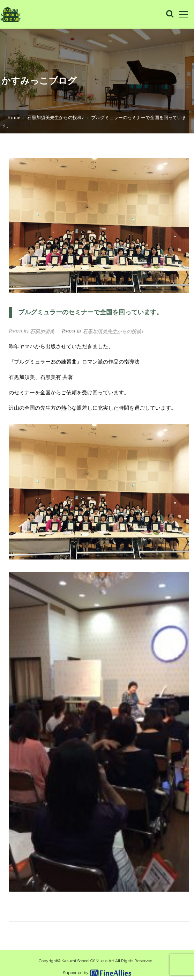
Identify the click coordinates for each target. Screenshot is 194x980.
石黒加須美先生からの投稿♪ (56, 116)
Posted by (32, 331)
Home (14, 116)
